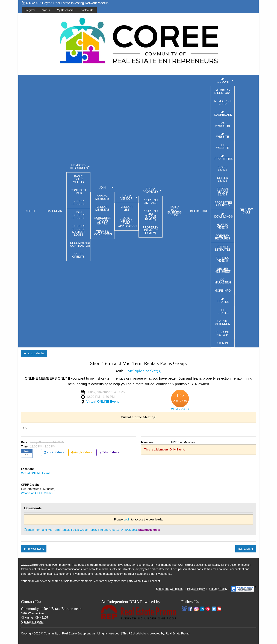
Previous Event (34, 549)
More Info (223, 291)
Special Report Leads (223, 192)
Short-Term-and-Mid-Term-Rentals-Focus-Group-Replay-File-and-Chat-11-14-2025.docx (81, 530)
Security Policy (218, 589)
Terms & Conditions (103, 233)
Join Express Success (78, 215)
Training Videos (223, 259)
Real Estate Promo (178, 633)
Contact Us (87, 10)
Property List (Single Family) (151, 215)
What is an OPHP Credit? (37, 493)
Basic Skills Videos (78, 179)
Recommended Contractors (80, 244)
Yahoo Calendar (110, 452)
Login (127, 519)
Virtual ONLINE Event (103, 402)
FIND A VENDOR (126, 197)
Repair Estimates (223, 248)
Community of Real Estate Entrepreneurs (70, 633)
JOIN (102, 188)
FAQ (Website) (223, 124)
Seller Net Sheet (223, 270)
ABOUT (30, 211)
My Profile (223, 300)
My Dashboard (65, 10)
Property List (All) (151, 201)
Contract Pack (79, 192)
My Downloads (224, 215)
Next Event (246, 549)
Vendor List (126, 208)
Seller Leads (223, 179)
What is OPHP (180, 409)
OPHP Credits (78, 255)
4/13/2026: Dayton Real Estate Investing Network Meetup (65, 3)
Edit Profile (223, 311)
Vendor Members (103, 208)
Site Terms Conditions (170, 589)
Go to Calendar (34, 353)
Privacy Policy (196, 589)
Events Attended (223, 322)
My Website (223, 135)
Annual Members (103, 197)
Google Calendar (82, 452)
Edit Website (223, 146)
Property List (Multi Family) (151, 230)
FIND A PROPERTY (151, 190)
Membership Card (224, 102)
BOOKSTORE (199, 211)
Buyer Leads (223, 168)
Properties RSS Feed (224, 204)
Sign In (46, 10)
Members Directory (223, 91)
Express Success (78, 203)
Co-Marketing (223, 281)
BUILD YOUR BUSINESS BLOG (175, 211)
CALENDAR (54, 211)
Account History (223, 333)
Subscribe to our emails (102, 221)
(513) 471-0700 (32, 622)
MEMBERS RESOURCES (79, 167)
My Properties (224, 157)
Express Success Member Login (78, 230)
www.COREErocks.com (36, 565)
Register (30, 10)
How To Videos (223, 226)
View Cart (247, 211)
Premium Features (223, 237)
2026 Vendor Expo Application (127, 222)
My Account (223, 80)
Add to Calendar (55, 452)
